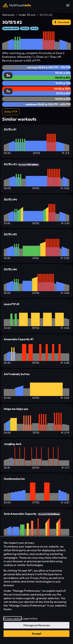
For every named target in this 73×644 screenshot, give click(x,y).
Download (61, 22)
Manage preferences (37, 625)
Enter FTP (11, 112)
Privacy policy (12, 618)
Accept (36, 634)
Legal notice (30, 618)
